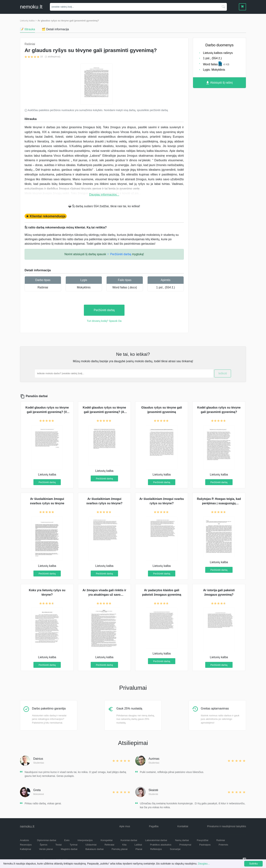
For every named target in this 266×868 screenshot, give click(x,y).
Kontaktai (183, 826)
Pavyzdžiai (203, 840)
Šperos (44, 845)
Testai (59, 845)
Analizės (24, 840)
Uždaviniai (91, 845)
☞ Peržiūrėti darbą (119, 254)
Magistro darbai (69, 849)
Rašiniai (43, 287)
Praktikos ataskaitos (161, 845)
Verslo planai (46, 849)
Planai (139, 849)
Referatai (109, 845)
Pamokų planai (120, 849)
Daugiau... (204, 864)
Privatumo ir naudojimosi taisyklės (227, 826)
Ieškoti (223, 373)
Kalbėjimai (25, 849)
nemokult (31, 7)
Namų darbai (182, 840)
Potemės (223, 845)
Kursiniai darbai (129, 840)
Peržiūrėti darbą (104, 310)
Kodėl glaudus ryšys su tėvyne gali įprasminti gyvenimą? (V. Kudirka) (47, 412)
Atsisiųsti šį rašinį (219, 83)
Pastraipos (205, 845)
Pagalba (154, 826)
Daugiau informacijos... (104, 195)
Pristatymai (185, 845)
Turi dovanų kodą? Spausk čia (104, 321)
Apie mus (125, 826)
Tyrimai (74, 845)
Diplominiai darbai (47, 840)
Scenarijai (175, 849)
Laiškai (138, 845)
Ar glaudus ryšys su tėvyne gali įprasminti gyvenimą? (68, 21)
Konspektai (107, 840)
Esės (67, 840)
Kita (124, 845)
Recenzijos (26, 845)
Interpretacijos (85, 840)
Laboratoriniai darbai (156, 840)
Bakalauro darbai (94, 849)
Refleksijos (156, 849)
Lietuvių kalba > (28, 21)
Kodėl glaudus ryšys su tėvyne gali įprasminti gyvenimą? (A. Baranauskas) (104, 412)
